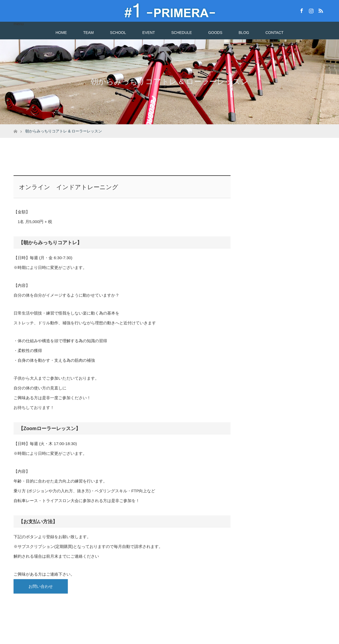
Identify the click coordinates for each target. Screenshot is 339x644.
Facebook (301, 10)
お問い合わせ (41, 586)
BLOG (244, 33)
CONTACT (275, 33)
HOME (61, 33)
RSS (320, 10)
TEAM (89, 33)
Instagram (311, 10)
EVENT (149, 33)
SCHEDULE (181, 33)
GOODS (215, 33)
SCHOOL (118, 33)
